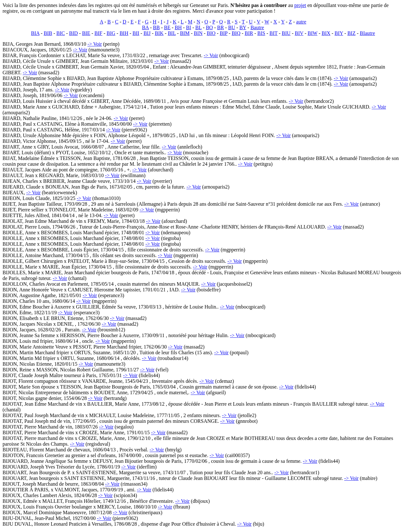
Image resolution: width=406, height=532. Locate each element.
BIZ (351, 33)
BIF (98, 33)
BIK (159, 33)
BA (145, 27)
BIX (326, 33)
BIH (124, 33)
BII (136, 33)
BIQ (236, 33)
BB (156, 27)
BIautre (367, 33)
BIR (249, 33)
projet (300, 5)
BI (188, 27)
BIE (86, 33)
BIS (261, 33)
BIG (111, 33)
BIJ (147, 33)
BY (243, 27)
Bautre (257, 27)
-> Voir (95, 44)
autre (301, 22)
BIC (61, 33)
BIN (198, 33)
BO (209, 27)
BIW (313, 33)
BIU (286, 33)
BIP (224, 33)
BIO (211, 33)
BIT (274, 33)
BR (220, 27)
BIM (185, 33)
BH (178, 27)
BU (232, 27)
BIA (35, 33)
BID (74, 33)
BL (199, 27)
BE (167, 27)
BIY (339, 33)
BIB (48, 33)
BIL (172, 33)
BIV (299, 33)
